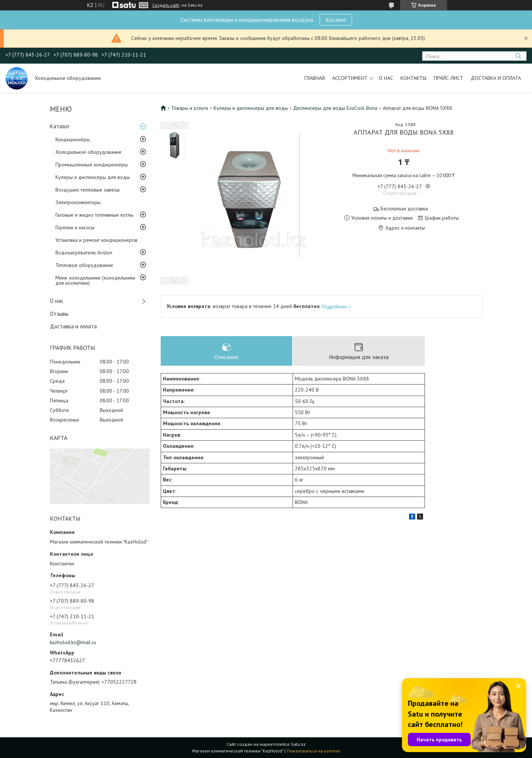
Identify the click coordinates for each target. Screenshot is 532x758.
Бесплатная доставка (404, 209)
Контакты (413, 78)
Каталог (336, 20)
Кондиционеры (73, 139)
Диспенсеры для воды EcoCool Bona (335, 108)
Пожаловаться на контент (313, 751)
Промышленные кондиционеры (92, 165)
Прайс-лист (449, 78)
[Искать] (518, 56)
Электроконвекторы (78, 202)
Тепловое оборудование (84, 265)
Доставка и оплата (496, 78)
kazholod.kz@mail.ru (73, 642)
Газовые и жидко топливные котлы (94, 215)
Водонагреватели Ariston (84, 253)
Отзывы (59, 314)
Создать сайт (166, 5)
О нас (386, 78)
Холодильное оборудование (88, 152)
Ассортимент (350, 78)
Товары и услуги (190, 108)
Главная (315, 78)
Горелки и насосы (75, 227)
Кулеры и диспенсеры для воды (93, 177)
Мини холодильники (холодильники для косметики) (95, 280)
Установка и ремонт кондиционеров (96, 240)
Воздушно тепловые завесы (88, 190)
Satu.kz (298, 744)
